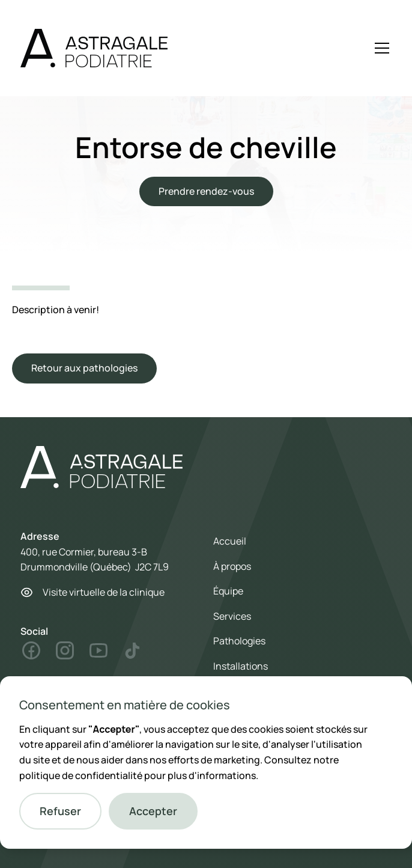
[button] (60, 811)
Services (232, 616)
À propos (232, 566)
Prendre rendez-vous (206, 191)
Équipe (228, 591)
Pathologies (239, 641)
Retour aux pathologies (84, 368)
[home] (94, 48)
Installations (241, 666)
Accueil (230, 541)
